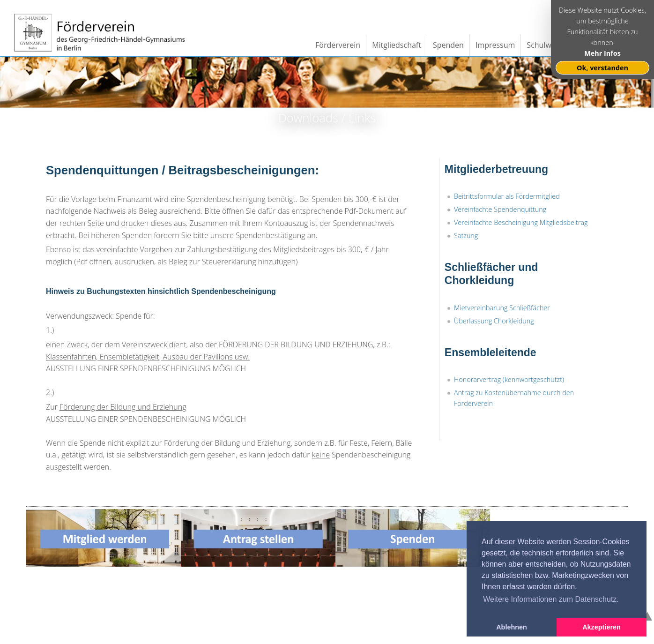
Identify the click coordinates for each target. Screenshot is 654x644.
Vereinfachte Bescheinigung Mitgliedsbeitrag (521, 222)
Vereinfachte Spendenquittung (500, 209)
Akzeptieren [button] (602, 627)
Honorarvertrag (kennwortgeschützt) (509, 379)
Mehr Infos (602, 53)
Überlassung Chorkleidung (494, 321)
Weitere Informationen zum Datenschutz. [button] (551, 599)
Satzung (466, 236)
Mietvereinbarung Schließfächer (502, 308)
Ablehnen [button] (512, 627)
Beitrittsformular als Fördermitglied (507, 196)
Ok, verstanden (602, 68)
